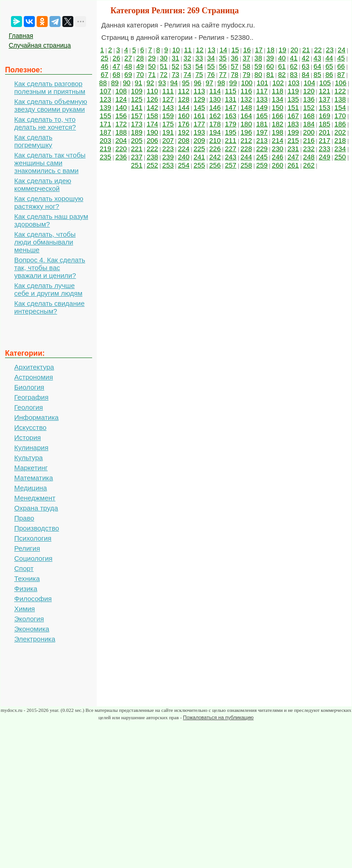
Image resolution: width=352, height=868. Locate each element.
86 (329, 74)
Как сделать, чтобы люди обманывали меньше (45, 242)
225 (199, 149)
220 (121, 149)
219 (106, 149)
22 (318, 50)
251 (137, 165)
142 (152, 107)
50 (152, 66)
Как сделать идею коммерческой (43, 184)
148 (246, 107)
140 (121, 107)
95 (186, 83)
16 (247, 50)
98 (221, 83)
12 (200, 50)
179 (231, 124)
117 (262, 91)
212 (246, 140)
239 (168, 157)
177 (199, 124)
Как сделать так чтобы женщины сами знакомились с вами (50, 163)
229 (262, 149)
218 (340, 140)
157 (137, 116)
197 (262, 132)
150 (278, 107)
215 (293, 140)
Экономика (32, 629)
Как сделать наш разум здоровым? (51, 220)
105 (325, 83)
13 (212, 50)
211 (231, 140)
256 (215, 165)
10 (176, 50)
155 (106, 116)
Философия (33, 599)
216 (309, 140)
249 (324, 157)
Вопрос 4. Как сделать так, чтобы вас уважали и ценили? (50, 268)
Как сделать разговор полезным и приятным (50, 87)
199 (293, 132)
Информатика (36, 417)
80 (258, 74)
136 (309, 99)
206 (152, 140)
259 (262, 165)
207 (168, 140)
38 (258, 58)
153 (324, 107)
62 (294, 66)
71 (152, 74)
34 (211, 58)
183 (293, 124)
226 (215, 149)
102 (278, 83)
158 (152, 116)
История (27, 437)
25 (105, 58)
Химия (25, 609)
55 (211, 66)
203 (106, 140)
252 (152, 165)
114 (215, 91)
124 (121, 99)
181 (262, 124)
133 (262, 99)
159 (168, 116)
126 (152, 99)
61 (282, 66)
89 (115, 83)
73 (176, 74)
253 (168, 165)
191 (168, 132)
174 (152, 124)
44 (329, 58)
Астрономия (34, 377)
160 (184, 116)
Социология (33, 558)
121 (324, 91)
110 (152, 91)
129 (199, 99)
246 (278, 157)
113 (199, 91)
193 (199, 132)
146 (215, 107)
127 (168, 99)
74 (187, 74)
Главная (21, 36)
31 (176, 58)
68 (117, 74)
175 (168, 124)
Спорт (24, 568)
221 (137, 149)
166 (278, 116)
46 (105, 66)
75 (199, 74)
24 (342, 50)
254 (184, 165)
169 (324, 116)
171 (106, 124)
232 (309, 149)
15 (235, 50)
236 (121, 157)
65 (329, 66)
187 (106, 132)
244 (246, 157)
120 (309, 91)
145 (199, 107)
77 (223, 74)
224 (184, 149)
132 (246, 99)
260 (278, 165)
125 (137, 99)
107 (106, 91)
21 (306, 50)
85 (317, 74)
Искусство (30, 427)
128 (184, 99)
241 (199, 157)
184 (309, 124)
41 (294, 58)
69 (128, 74)
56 (223, 66)
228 (246, 149)
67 (105, 74)
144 (184, 107)
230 (278, 149)
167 (293, 116)
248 (309, 157)
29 (152, 58)
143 (168, 107)
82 (282, 74)
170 (340, 116)
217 (324, 140)
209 (199, 140)
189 (137, 132)
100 (247, 83)
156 (121, 116)
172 (121, 124)
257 (231, 165)
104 (309, 83)
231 (293, 149)
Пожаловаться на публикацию (218, 717)
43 (317, 58)
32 (187, 58)
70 (140, 74)
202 (340, 132)
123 (106, 99)
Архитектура (34, 367)
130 (215, 99)
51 (164, 66)
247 (293, 157)
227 (231, 149)
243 (231, 157)
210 (215, 140)
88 (103, 83)
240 (184, 157)
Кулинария (31, 448)
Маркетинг (31, 468)
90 (127, 83)
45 (341, 58)
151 (293, 107)
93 (162, 83)
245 (262, 157)
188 (121, 132)
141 (137, 107)
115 (231, 91)
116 (246, 91)
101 (262, 83)
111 (168, 91)
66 (341, 66)
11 (188, 50)
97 (210, 83)
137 (324, 99)
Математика (34, 478)
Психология (33, 538)
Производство (37, 528)
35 (223, 58)
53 (187, 66)
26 (117, 58)
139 (106, 107)
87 (341, 74)
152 (309, 107)
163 (231, 116)
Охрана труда (36, 508)
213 (262, 140)
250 (340, 157)
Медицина (30, 488)
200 (309, 132)
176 (184, 124)
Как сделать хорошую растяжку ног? (49, 202)
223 (168, 149)
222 (152, 149)
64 (317, 66)
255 (199, 165)
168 (309, 116)
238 (152, 157)
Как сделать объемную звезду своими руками (51, 105)
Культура (28, 458)
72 (164, 74)
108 (121, 91)
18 (271, 50)
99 (233, 83)
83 (294, 74)
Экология (29, 619)
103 (294, 83)
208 (184, 140)
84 (305, 74)
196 (246, 132)
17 (259, 50)
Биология (29, 387)
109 (137, 91)
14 (223, 50)
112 (184, 91)
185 (324, 124)
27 (128, 58)
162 (215, 116)
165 (262, 116)
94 (174, 83)
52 (176, 66)
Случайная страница (40, 45)
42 (305, 58)
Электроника (35, 639)
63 (305, 66)
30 (164, 58)
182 (278, 124)
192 (184, 132)
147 (231, 107)
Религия (27, 548)
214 (278, 140)
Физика (26, 589)
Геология (29, 407)
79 (246, 74)
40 (282, 58)
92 (151, 83)
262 (309, 165)
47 (117, 66)
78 (235, 74)
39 (270, 58)
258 (246, 165)
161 (199, 116)
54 (199, 66)
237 (137, 157)
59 (258, 66)
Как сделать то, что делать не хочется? (45, 123)
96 (198, 83)
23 (330, 50)
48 (128, 66)
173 (137, 124)
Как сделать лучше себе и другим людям (48, 289)
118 (278, 91)
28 (140, 58)
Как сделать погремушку (33, 141)
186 (340, 124)
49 (140, 66)
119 (293, 91)
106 (341, 83)
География (31, 397)
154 (340, 107)
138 (340, 99)
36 (235, 58)
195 (231, 132)
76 (211, 74)
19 (283, 50)
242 (215, 157)
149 (262, 107)
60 (270, 66)
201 (324, 132)
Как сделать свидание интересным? (49, 307)
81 (270, 74)
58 (246, 66)
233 (324, 149)
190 (152, 132)
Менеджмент (35, 498)
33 (199, 58)
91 (139, 83)
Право (24, 518)
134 (278, 99)
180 (246, 124)
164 (246, 116)
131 (231, 99)
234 (340, 149)
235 (106, 157)
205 (137, 140)
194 (215, 132)
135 (293, 99)
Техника (27, 578)
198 (278, 132)
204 (121, 140)
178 (215, 124)
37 (246, 58)
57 (235, 66)
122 (340, 91)
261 (293, 165)
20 (294, 50)
